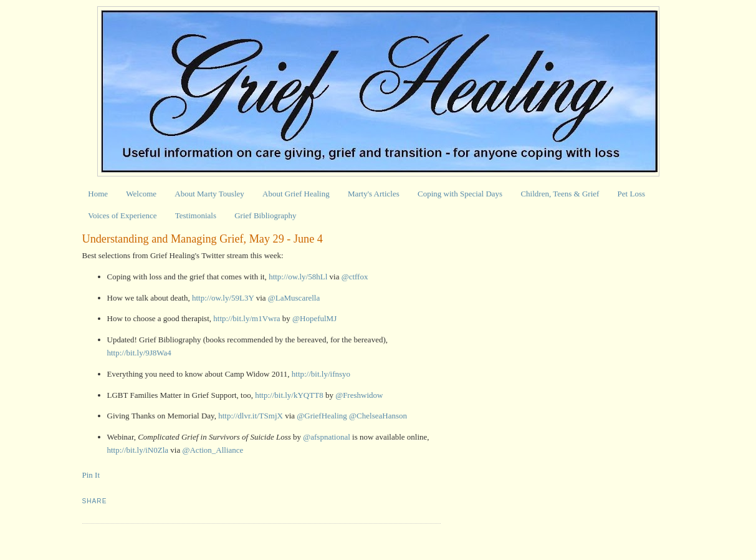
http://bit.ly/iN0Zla (138, 450)
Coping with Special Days (460, 194)
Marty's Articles (374, 194)
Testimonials (196, 215)
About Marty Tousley (209, 194)
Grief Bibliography (265, 215)
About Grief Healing (296, 194)
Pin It (91, 475)
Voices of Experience (122, 215)
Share (95, 501)
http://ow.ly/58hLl (298, 277)
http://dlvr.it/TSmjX (251, 416)
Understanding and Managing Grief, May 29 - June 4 (203, 239)
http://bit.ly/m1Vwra (246, 318)
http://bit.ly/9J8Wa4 (139, 353)
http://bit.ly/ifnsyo (321, 374)
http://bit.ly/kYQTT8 (289, 395)
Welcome (141, 194)
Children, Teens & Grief (560, 194)
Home (98, 194)
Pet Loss (631, 194)
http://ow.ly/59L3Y (223, 298)
